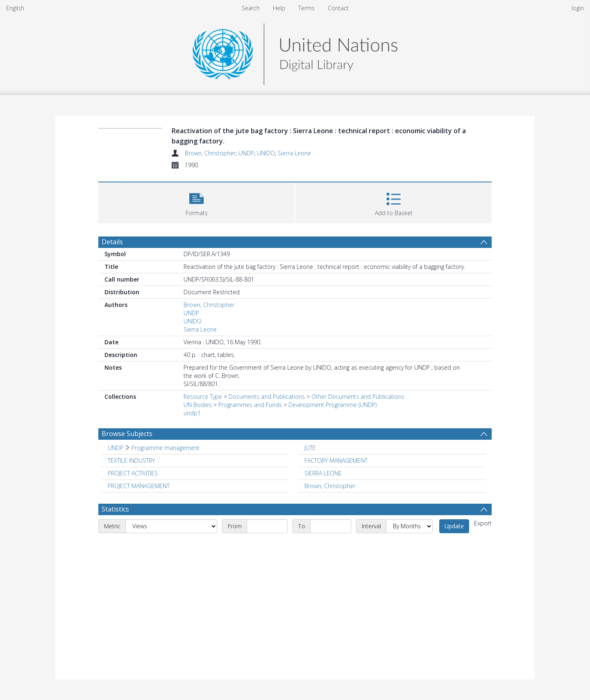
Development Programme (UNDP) (332, 405)
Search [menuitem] (251, 8)
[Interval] (409, 526)
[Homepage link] (295, 52)
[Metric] (171, 526)
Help (279, 8)
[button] (196, 202)
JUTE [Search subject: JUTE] (310, 448)
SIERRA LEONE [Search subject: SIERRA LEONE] (323, 473)
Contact (338, 8)
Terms (306, 8)
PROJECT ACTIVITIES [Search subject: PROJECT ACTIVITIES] (133, 473)
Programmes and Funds (250, 405)
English (15, 8)
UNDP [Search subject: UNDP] (116, 448)
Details (112, 242)
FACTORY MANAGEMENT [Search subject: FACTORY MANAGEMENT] (336, 460)
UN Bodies (198, 405)
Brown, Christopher (210, 153)
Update (454, 526)
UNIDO (266, 153)
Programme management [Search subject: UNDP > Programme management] (166, 448)
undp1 (192, 413)
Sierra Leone (294, 153)
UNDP (246, 153)
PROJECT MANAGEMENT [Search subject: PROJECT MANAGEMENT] (139, 486)
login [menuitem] (578, 8)
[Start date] (267, 526)
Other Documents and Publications (358, 397)
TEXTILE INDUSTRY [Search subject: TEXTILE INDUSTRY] (131, 460)
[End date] (331, 526)
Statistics (115, 509)
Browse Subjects (127, 434)
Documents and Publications (267, 397)
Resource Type (203, 397)
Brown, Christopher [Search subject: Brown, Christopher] (330, 486)
